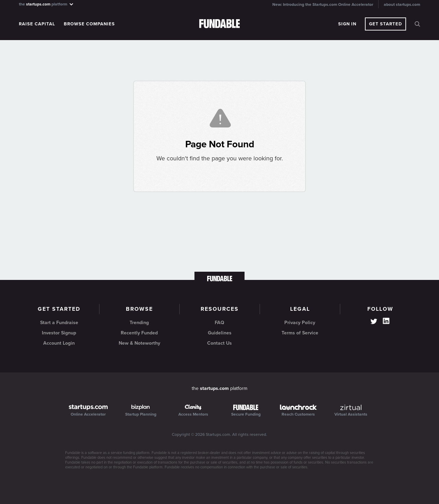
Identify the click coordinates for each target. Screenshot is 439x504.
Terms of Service (300, 333)
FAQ (219, 323)
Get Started (385, 24)
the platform (46, 4)
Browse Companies (89, 24)
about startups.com (402, 4)
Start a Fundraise (59, 323)
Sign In (347, 24)
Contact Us (219, 343)
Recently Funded (139, 333)
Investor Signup (59, 333)
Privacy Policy (300, 323)
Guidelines (220, 333)
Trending (139, 323)
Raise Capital (37, 24)
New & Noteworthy (139, 343)
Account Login (59, 343)
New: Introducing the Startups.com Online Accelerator (323, 4)
